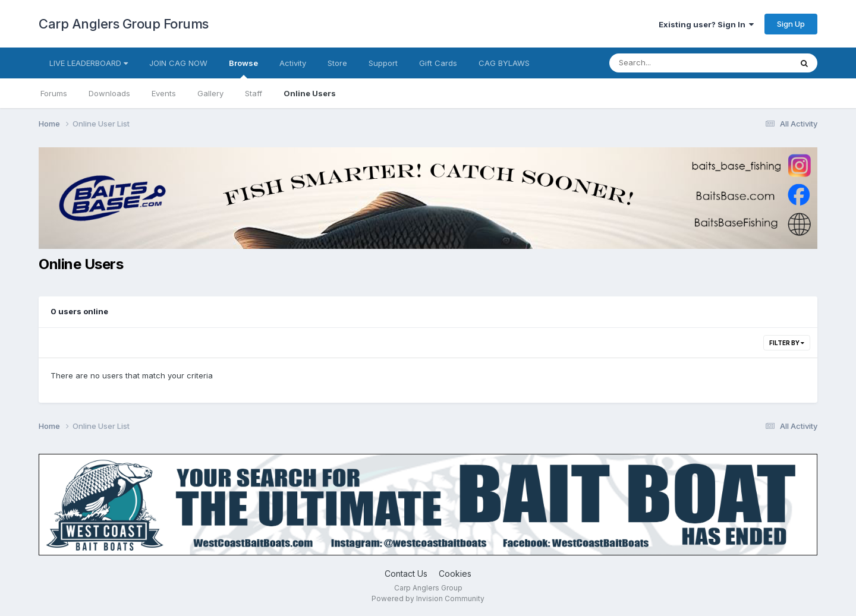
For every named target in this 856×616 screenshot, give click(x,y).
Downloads (109, 93)
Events (164, 93)
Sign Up (791, 24)
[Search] (668, 63)
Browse (243, 68)
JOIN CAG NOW (178, 63)
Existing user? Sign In (706, 24)
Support (383, 63)
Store (337, 63)
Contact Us (406, 574)
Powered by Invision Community (428, 598)
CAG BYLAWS (504, 63)
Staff (254, 93)
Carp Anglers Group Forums (124, 24)
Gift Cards (438, 63)
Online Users (310, 93)
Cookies (455, 574)
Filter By (787, 343)
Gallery (210, 93)
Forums (54, 93)
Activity (293, 63)
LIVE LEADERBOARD (89, 63)
